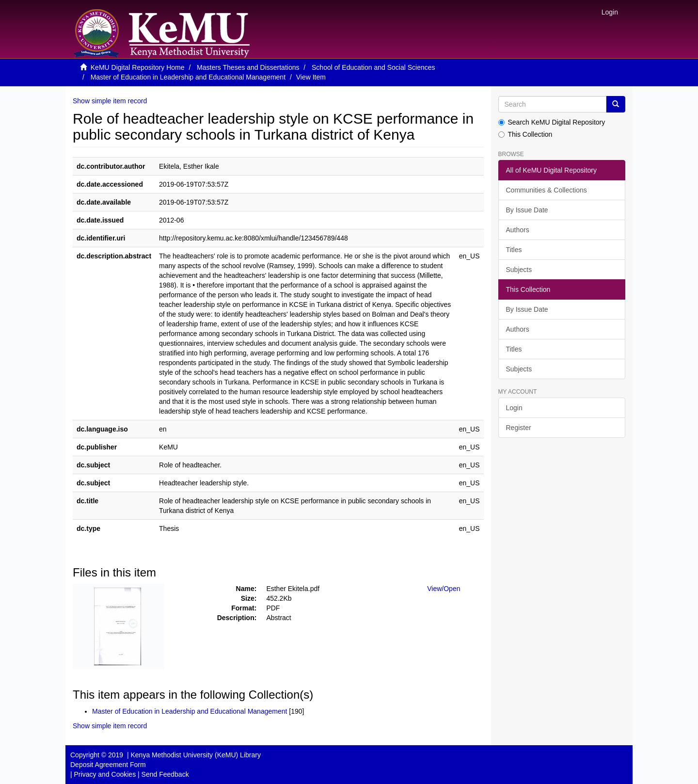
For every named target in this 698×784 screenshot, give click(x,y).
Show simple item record (110, 101)
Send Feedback (165, 774)
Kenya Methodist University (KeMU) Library (195, 755)
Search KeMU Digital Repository (552, 122)
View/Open (444, 589)
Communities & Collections (547, 190)
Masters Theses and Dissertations (248, 67)
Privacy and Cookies (105, 774)
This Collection (525, 134)
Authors (518, 230)
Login (514, 408)
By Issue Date (527, 210)
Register (519, 428)
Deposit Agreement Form (108, 765)
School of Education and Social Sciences (373, 67)
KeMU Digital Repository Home (138, 67)
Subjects (519, 270)
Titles (514, 250)
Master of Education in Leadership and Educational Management (188, 77)
